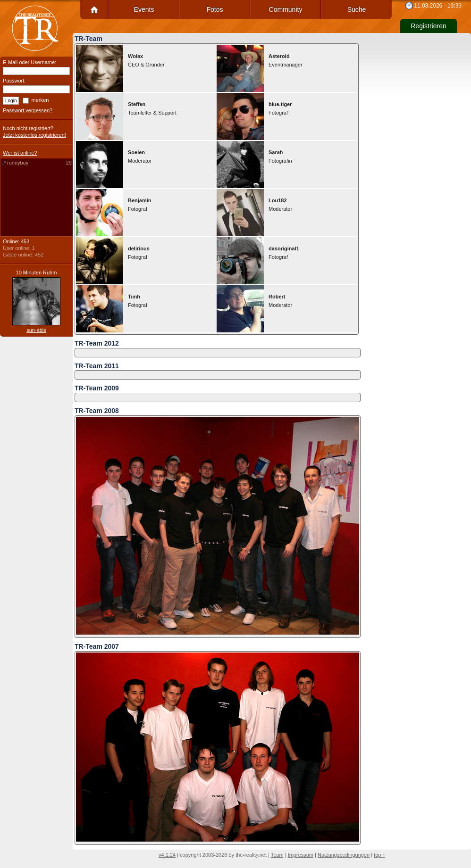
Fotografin (280, 157)
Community (286, 9)
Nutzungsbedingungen (344, 855)
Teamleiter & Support (152, 108)
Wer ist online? (20, 153)
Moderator (140, 157)
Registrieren (428, 26)
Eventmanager (286, 60)
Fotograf (280, 108)
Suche (357, 9)
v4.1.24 (167, 855)
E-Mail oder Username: (29, 62)
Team (277, 855)
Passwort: (14, 81)
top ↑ (379, 855)
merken (40, 100)
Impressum (301, 855)
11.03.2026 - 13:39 (438, 6)
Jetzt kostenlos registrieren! (34, 135)
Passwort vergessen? (28, 110)
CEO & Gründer (146, 60)
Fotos (214, 9)
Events (144, 9)
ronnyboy (39, 163)
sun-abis (36, 330)
